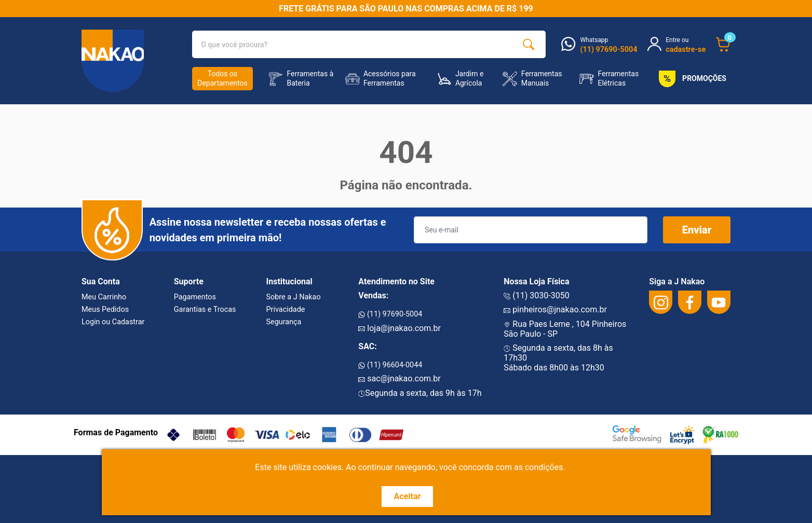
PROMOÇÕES (691, 79)
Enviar (697, 230)
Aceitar (408, 496)
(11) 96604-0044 (390, 365)
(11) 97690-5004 (390, 314)
